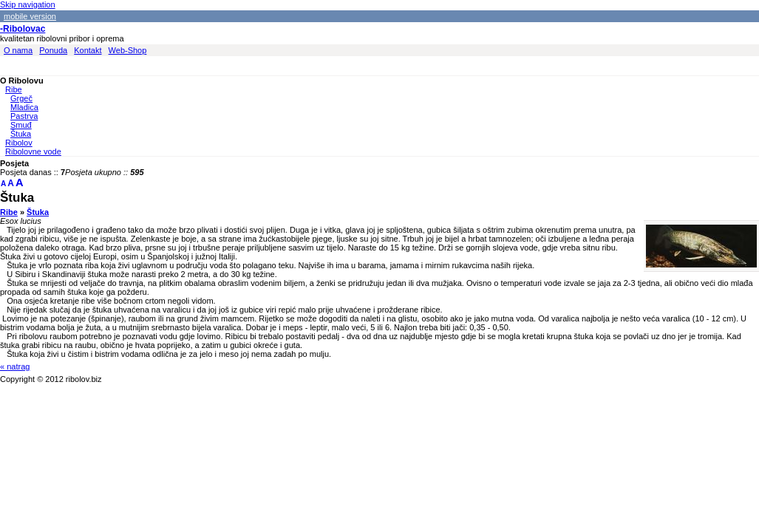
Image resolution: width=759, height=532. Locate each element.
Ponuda (53, 50)
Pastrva (24, 116)
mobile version (30, 16)
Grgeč (21, 98)
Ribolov (19, 143)
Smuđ (21, 125)
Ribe (14, 89)
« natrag (15, 366)
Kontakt (88, 50)
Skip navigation (28, 4)
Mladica (24, 107)
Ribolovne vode (33, 151)
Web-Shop (128, 50)
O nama (18, 50)
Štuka (21, 134)
